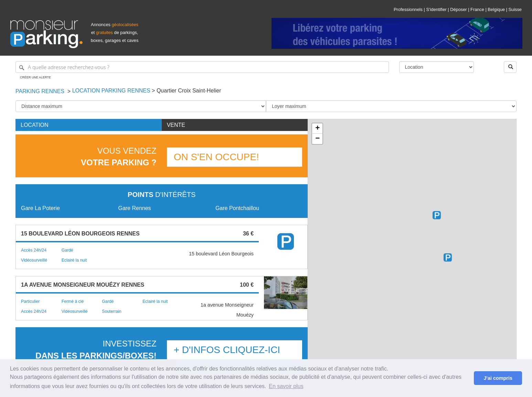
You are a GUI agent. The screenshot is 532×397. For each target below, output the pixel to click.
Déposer (458, 9)
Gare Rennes (134, 208)
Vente (176, 125)
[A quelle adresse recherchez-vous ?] (202, 67)
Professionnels (408, 9)
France (477, 9)
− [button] (317, 139)
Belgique (496, 9)
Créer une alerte (35, 77)
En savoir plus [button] (286, 386)
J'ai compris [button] (498, 378)
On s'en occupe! (216, 157)
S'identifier (436, 9)
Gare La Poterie (40, 208)
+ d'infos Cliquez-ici (227, 350)
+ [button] (317, 129)
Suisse (515, 9)
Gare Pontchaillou (237, 208)
